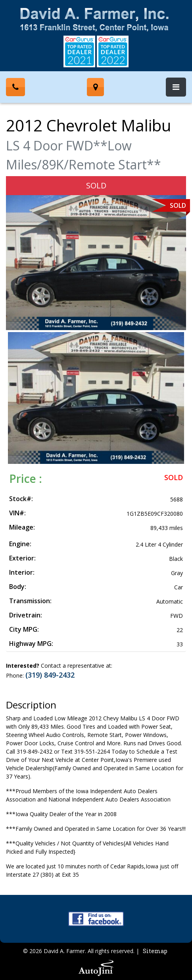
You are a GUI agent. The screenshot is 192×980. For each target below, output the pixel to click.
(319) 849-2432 (50, 675)
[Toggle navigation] (176, 87)
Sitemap (155, 951)
